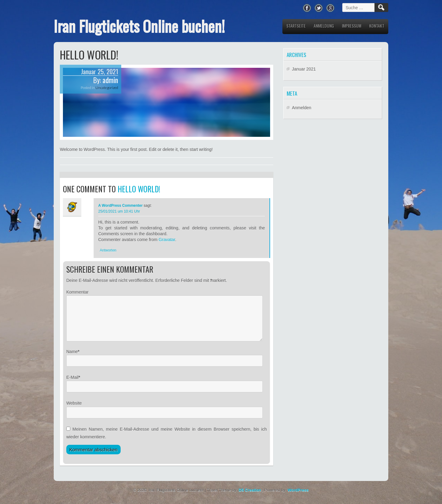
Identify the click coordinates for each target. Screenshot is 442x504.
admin (110, 80)
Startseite (296, 26)
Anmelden (302, 108)
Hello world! (139, 189)
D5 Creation (250, 497)
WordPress (298, 497)
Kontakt (377, 26)
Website (74, 410)
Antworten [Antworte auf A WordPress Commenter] (108, 250)
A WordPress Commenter (120, 206)
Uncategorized (107, 88)
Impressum (352, 26)
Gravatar (167, 240)
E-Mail (72, 385)
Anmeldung (324, 26)
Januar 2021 (304, 69)
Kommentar (77, 292)
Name (72, 359)
